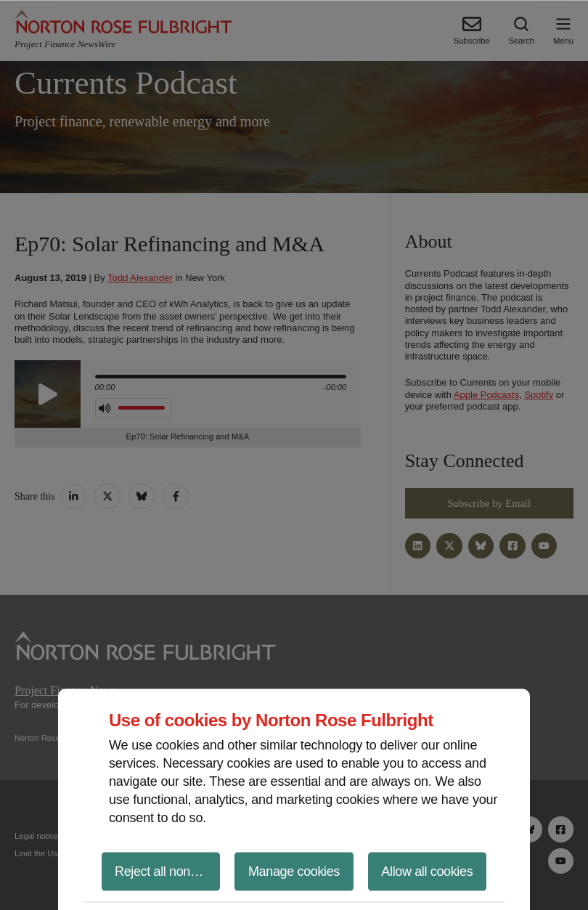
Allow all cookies (427, 871)
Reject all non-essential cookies (167, 871)
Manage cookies (294, 871)
